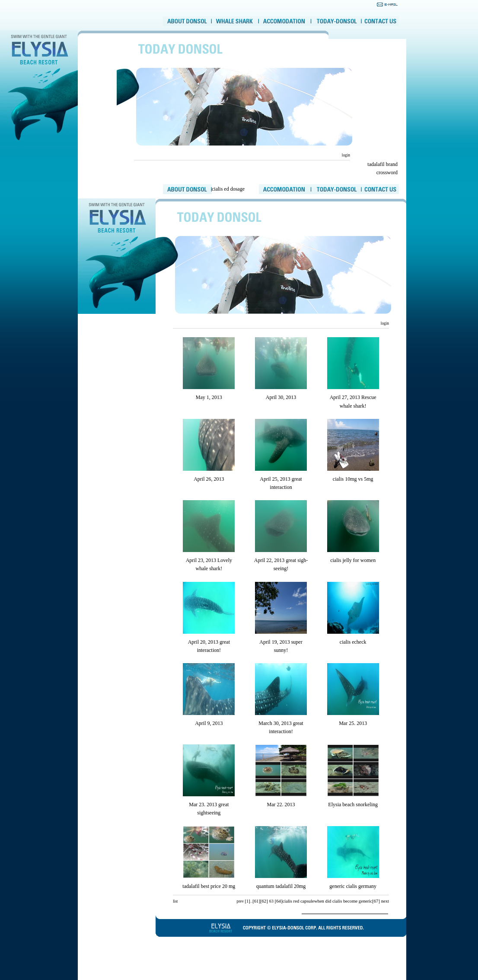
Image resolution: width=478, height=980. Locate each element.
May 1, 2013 (209, 397)
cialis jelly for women (353, 560)
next (385, 901)
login (345, 155)
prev (240, 901)
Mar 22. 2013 (281, 804)
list (175, 901)
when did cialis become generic (343, 901)
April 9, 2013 (209, 723)
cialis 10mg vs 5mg (353, 479)
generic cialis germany (353, 886)
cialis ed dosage (228, 189)
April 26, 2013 (209, 479)
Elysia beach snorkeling (353, 804)
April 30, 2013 (281, 397)
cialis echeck (353, 642)
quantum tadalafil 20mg (281, 886)
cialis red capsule (298, 901)
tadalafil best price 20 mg (209, 886)
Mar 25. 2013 (353, 723)
